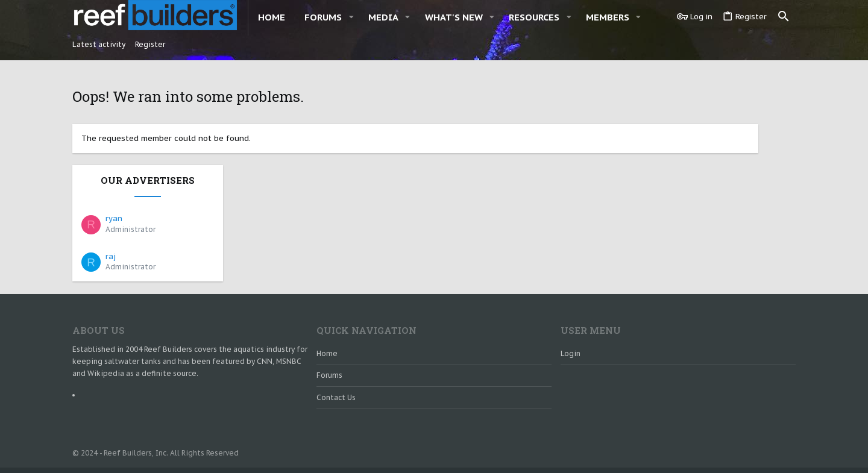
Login (571, 312)
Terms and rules (681, 449)
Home (327, 312)
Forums (329, 335)
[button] (351, 17)
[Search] (784, 17)
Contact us (336, 356)
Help (725, 449)
